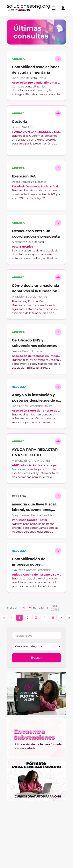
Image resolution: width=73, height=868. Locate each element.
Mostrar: (13, 608)
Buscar (36, 658)
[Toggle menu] (54, 8)
